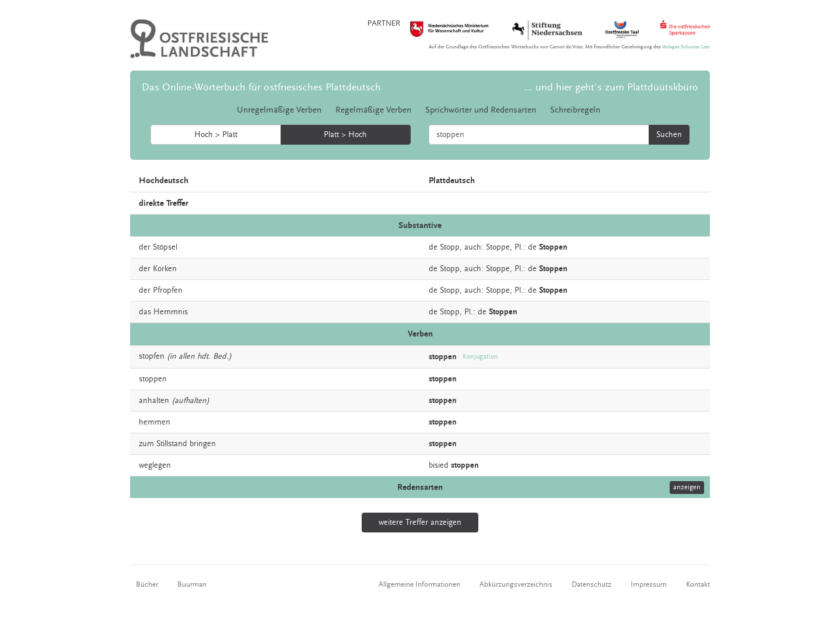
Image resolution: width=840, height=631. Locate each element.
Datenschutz (591, 584)
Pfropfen (168, 290)
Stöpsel (165, 247)
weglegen (155, 465)
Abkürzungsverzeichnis (516, 584)
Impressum (649, 584)
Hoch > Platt (216, 135)
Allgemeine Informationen (419, 584)
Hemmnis (171, 312)
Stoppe (498, 247)
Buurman (192, 584)
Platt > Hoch (345, 135)
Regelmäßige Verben (373, 110)
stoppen (153, 379)
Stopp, (451, 247)
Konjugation (480, 357)
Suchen (669, 135)
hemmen (155, 422)
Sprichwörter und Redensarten (481, 110)
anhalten (154, 401)
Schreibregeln (575, 110)
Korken (165, 269)
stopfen (152, 356)
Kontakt (698, 584)
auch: (474, 247)
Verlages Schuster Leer (686, 47)
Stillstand (172, 444)
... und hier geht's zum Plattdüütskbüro (611, 87)
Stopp (450, 312)
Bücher (147, 584)
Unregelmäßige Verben (279, 110)
